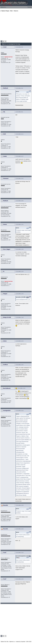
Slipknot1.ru (3, 7)
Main (11, 11)
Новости (16, 11)
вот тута (18, 584)
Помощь (29, 7)
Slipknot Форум (5, 11)
